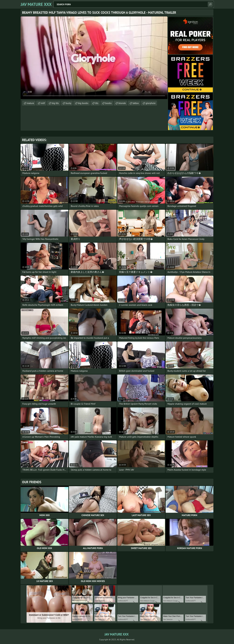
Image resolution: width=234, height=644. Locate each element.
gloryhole (151, 103)
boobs (108, 103)
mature (30, 103)
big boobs (83, 103)
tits (97, 103)
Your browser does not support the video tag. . (94, 58)
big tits (55, 103)
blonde (122, 103)
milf (43, 103)
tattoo (136, 103)
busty (68, 103)
